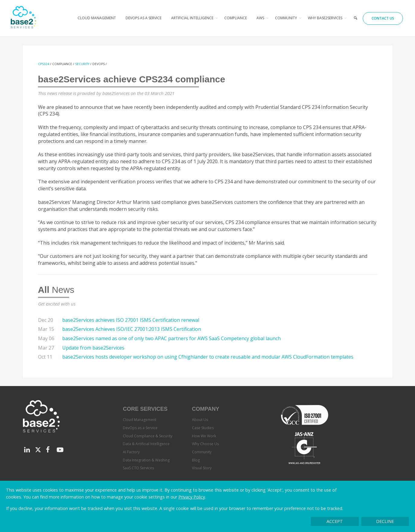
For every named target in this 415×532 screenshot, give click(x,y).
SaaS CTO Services (138, 468)
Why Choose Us (205, 444)
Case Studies (203, 428)
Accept (335, 521)
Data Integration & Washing (146, 460)
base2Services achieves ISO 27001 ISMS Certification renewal (131, 320)
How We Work (204, 436)
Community (286, 18)
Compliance (236, 18)
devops (99, 64)
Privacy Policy (192, 497)
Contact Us (383, 18)
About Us (200, 420)
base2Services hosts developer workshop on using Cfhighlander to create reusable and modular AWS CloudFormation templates (208, 357)
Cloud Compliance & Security (148, 436)
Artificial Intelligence (192, 18)
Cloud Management (97, 18)
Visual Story (202, 468)
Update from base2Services (93, 348)
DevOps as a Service (144, 18)
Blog (196, 460)
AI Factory (131, 452)
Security (82, 64)
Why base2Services (325, 18)
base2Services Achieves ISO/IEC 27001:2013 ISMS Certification (132, 329)
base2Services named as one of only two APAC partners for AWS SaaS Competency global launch (171, 338)
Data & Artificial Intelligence (146, 444)
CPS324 (44, 64)
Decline (385, 521)
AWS (260, 18)
